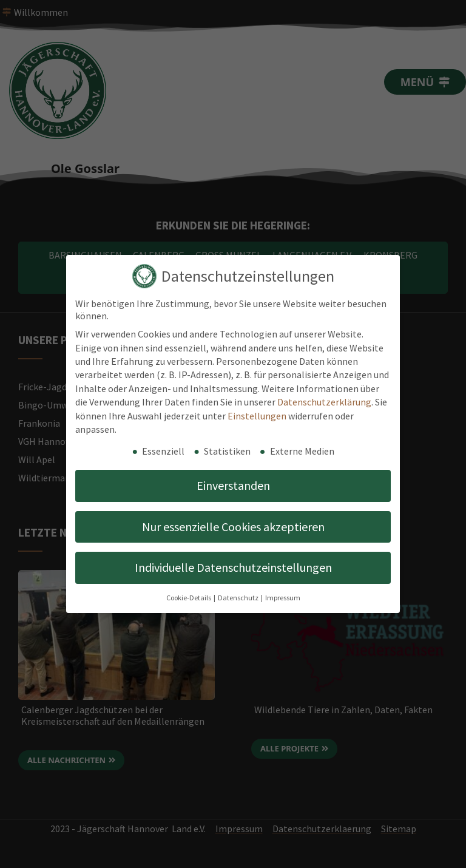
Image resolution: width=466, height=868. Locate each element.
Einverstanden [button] (233, 485)
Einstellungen (257, 416)
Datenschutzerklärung (324, 402)
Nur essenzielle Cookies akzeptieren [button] (233, 527)
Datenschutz (239, 598)
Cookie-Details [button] (189, 598)
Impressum (283, 598)
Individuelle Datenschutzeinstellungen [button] (233, 567)
